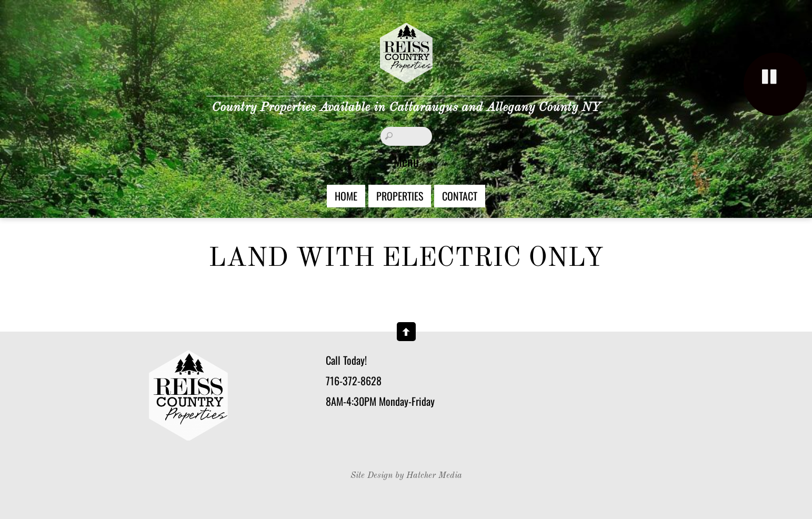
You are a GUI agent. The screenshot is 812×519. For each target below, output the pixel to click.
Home (346, 196)
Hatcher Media (434, 476)
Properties (400, 196)
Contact (460, 196)
